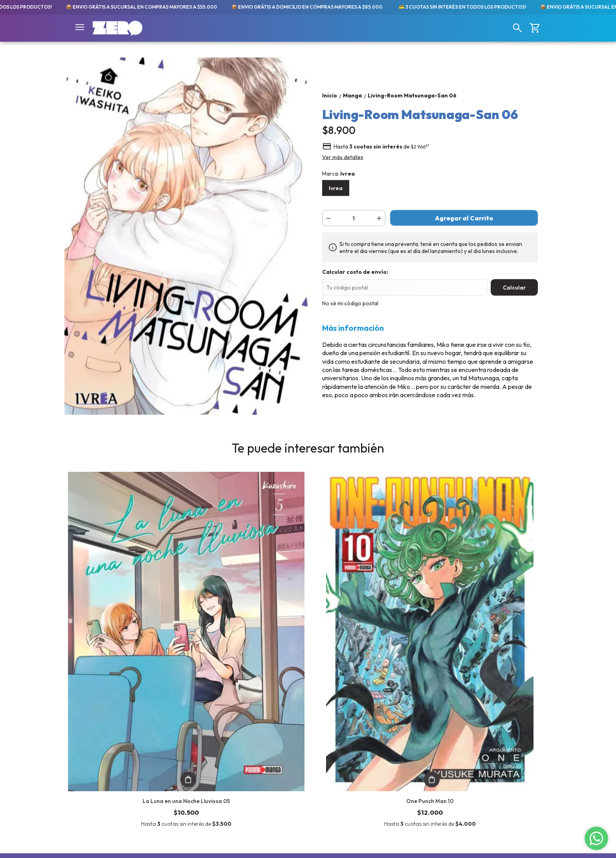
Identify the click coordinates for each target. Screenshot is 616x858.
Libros (75, 736)
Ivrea (336, 188)
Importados (83, 745)
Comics (76, 727)
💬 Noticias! (82, 763)
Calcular (514, 288)
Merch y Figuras (89, 754)
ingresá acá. (302, 845)
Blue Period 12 (369, 639)
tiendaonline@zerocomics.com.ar (349, 756)
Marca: (338, 174)
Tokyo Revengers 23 (491, 639)
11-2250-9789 (325, 742)
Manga (75, 718)
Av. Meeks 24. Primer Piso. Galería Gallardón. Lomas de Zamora (349, 725)
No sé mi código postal (350, 303)
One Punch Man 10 (247, 639)
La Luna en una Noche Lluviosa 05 (125, 639)
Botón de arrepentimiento (339, 845)
